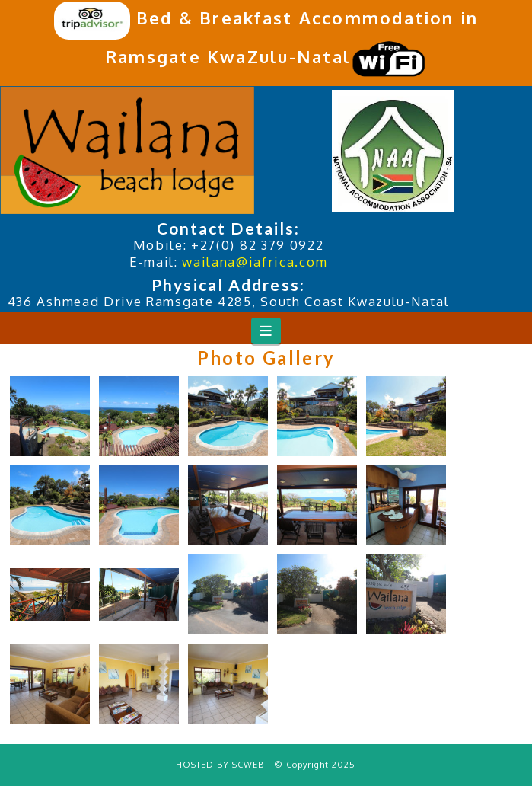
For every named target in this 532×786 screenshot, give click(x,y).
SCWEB (248, 765)
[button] (266, 331)
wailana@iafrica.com (255, 262)
